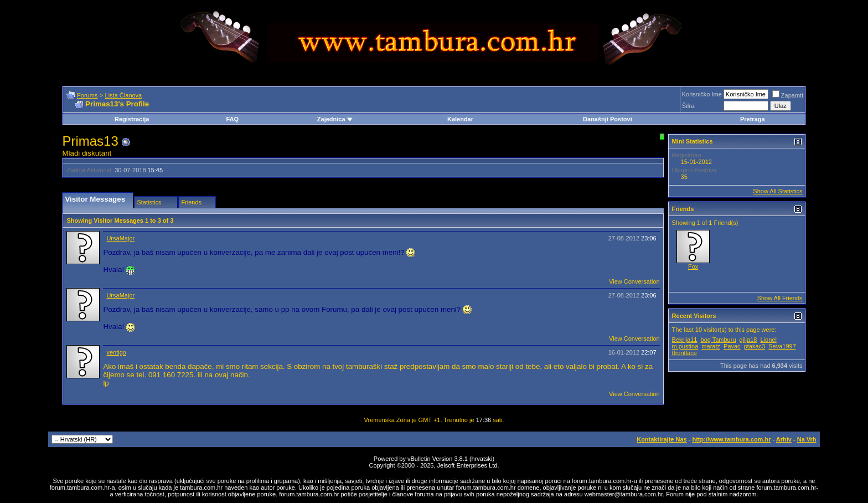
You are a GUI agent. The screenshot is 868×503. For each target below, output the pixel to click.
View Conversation (634, 281)
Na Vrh (807, 439)
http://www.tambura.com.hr (731, 439)
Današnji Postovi (608, 119)
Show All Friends (780, 298)
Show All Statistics (777, 191)
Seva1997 (782, 346)
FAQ (232, 119)
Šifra (688, 106)
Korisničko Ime (702, 94)
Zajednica (335, 119)
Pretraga (753, 119)
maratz (711, 346)
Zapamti (788, 95)
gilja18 (748, 340)
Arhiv (784, 439)
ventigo (116, 352)
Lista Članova (124, 95)
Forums (87, 95)
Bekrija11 (685, 340)
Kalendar (460, 119)
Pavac (732, 346)
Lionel (768, 340)
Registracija (132, 119)
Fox (693, 266)
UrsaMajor (120, 238)
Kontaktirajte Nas (662, 439)
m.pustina (685, 346)
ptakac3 (755, 346)
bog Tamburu (719, 340)
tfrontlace (684, 353)
